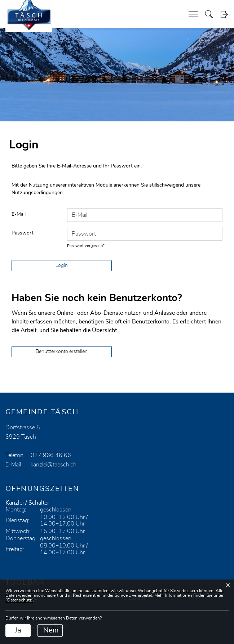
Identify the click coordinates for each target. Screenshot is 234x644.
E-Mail (19, 214)
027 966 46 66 (51, 455)
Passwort (23, 233)
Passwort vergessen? (86, 246)
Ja (18, 630)
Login (224, 14)
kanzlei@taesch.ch (54, 465)
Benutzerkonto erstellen (62, 352)
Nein (51, 630)
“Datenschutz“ (19, 600)
